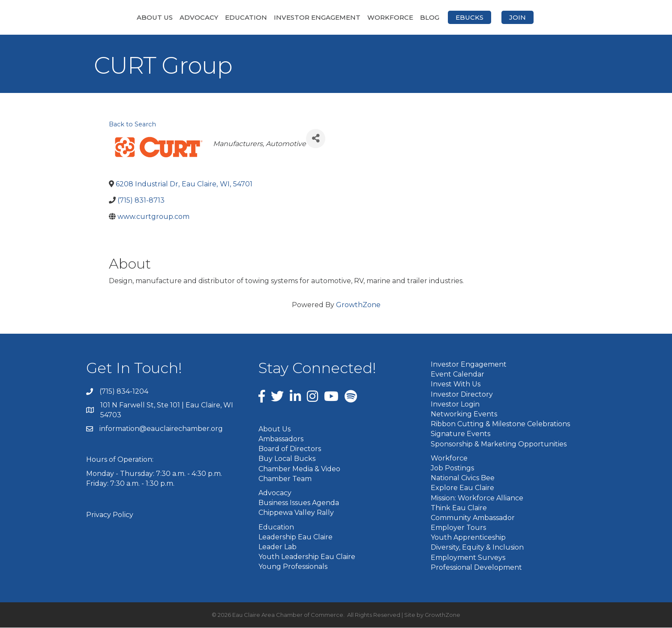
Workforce (436, 17)
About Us (109, 17)
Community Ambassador (473, 518)
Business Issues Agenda (299, 504)
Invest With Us (456, 385)
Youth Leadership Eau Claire (307, 558)
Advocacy (153, 17)
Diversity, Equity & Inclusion (477, 548)
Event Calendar (457, 375)
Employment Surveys (468, 558)
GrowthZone (358, 305)
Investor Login (455, 405)
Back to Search (132, 125)
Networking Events (464, 415)
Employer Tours (458, 528)
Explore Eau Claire (462, 489)
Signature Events (460, 435)
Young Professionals (293, 567)
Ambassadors (281, 440)
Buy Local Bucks (287, 459)
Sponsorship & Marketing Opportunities (499, 444)
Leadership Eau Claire (295, 537)
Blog (475, 17)
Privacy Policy (110, 516)
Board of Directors (290, 450)
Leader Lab (277, 548)
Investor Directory (462, 395)
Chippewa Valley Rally (296, 513)
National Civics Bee (463, 479)
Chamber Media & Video (299, 469)
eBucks (515, 17)
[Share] (316, 139)
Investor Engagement (272, 17)
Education (201, 17)
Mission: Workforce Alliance (477, 498)
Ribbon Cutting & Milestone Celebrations (500, 425)
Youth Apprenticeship (468, 538)
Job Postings (452, 469)
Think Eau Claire (459, 508)
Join (563, 17)
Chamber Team (285, 479)
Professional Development (476, 568)
